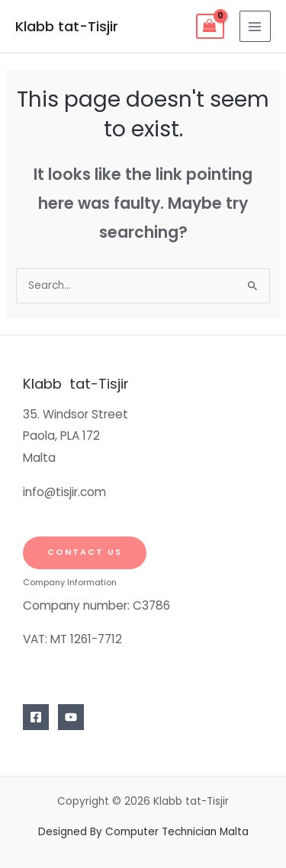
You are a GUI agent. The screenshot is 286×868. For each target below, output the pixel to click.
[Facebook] (36, 717)
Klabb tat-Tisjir (67, 26)
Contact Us (85, 552)
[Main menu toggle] (255, 26)
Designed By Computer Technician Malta (143, 832)
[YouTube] (71, 717)
